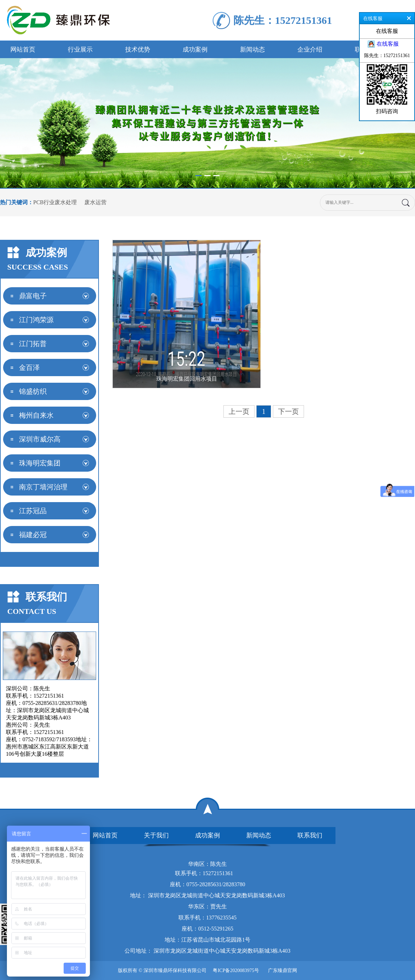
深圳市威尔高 (40, 439)
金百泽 (29, 367)
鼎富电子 (33, 296)
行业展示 (80, 49)
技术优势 (138, 49)
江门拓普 (33, 344)
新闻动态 (252, 49)
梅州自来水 (36, 415)
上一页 (239, 411)
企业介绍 (310, 49)
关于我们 (156, 835)
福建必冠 (33, 535)
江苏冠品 (33, 511)
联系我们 (310, 835)
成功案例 (195, 49)
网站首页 (23, 49)
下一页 (288, 411)
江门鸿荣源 (36, 320)
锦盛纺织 (33, 391)
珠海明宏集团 (40, 463)
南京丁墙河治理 (43, 487)
